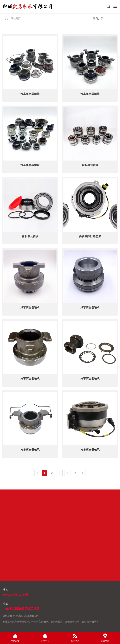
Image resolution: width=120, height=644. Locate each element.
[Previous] (37, 473)
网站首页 (16, 18)
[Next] (83, 473)
